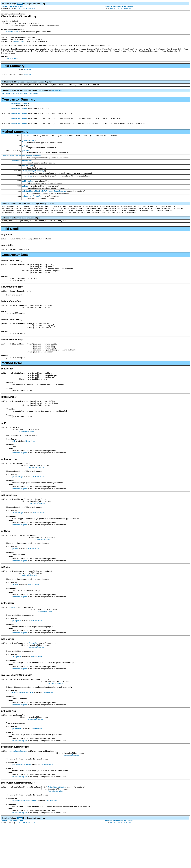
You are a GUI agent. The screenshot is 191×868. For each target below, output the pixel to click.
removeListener (28, 184)
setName (25, 195)
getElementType (28, 146)
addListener (26, 140)
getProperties (27, 168)
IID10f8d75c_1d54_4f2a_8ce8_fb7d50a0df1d (22, 96)
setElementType (28, 189)
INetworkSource (12, 32)
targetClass (28, 76)
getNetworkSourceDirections (32, 162)
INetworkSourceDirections (12, 162)
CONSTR (24, 8)
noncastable (28, 71)
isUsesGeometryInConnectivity (33, 178)
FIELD (17, 8)
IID (3, 96)
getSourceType (28, 173)
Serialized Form (12, 60)
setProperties (27, 206)
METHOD (32, 8)
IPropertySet (17, 167)
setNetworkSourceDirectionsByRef (34, 200)
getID (24, 151)
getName (25, 157)
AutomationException (27, 457)
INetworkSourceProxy (19, 106)
